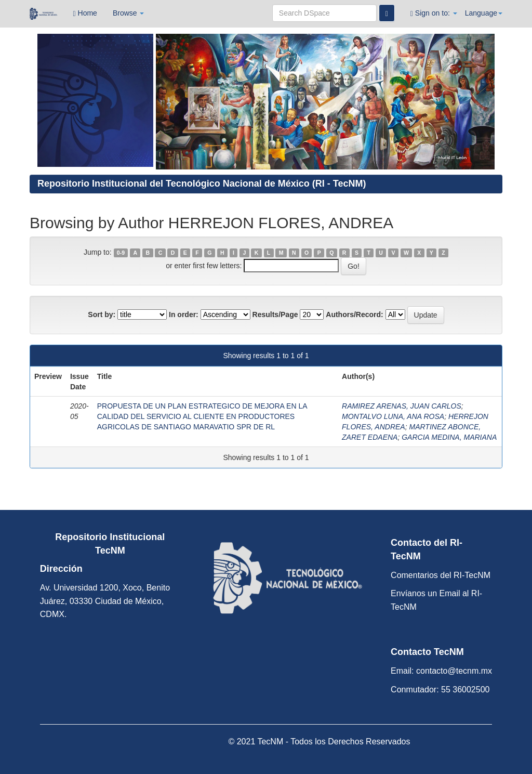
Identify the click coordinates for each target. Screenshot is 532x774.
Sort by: (102, 314)
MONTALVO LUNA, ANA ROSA (393, 416)
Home (85, 13)
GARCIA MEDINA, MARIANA (449, 437)
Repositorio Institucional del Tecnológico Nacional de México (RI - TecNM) (202, 183)
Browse (129, 13)
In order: (184, 314)
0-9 (121, 253)
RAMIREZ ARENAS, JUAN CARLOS (402, 406)
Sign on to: (434, 13)
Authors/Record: (354, 314)
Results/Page (275, 314)
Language (484, 13)
